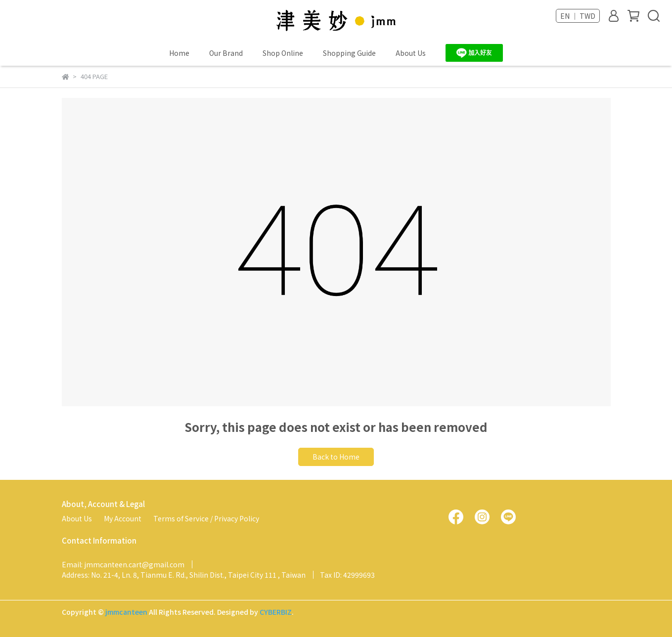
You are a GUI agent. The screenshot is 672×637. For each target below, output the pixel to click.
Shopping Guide (349, 53)
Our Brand (226, 53)
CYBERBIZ (276, 612)
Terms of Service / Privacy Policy (206, 518)
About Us (411, 53)
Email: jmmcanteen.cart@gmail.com (123, 564)
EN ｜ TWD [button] (578, 16)
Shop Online (283, 53)
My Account (123, 518)
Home (179, 53)
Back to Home (336, 457)
